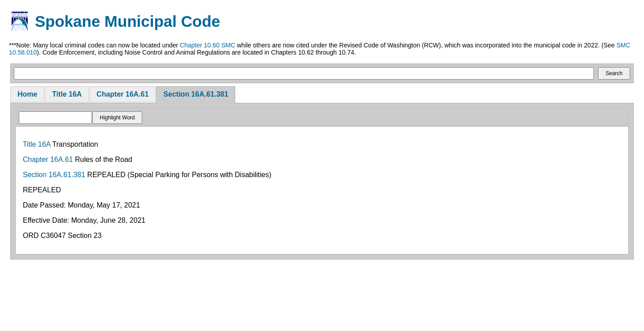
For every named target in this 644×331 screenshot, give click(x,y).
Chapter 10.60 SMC (208, 45)
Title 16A (67, 94)
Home (27, 94)
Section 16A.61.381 (196, 94)
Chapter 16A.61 (123, 94)
